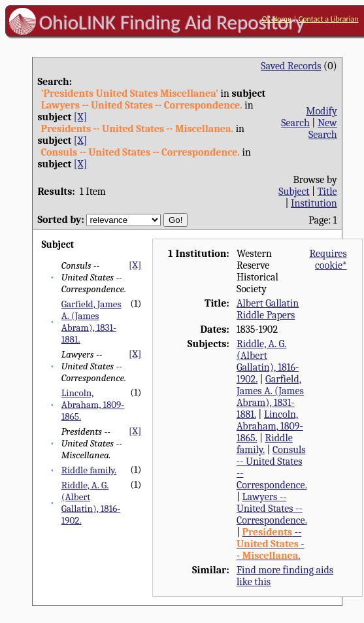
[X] (80, 117)
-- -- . (271, 544)
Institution (314, 203)
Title (327, 192)
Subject (294, 192)
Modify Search (309, 117)
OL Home (277, 19)
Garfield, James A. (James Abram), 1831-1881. (91, 322)
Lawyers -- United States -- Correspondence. (272, 509)
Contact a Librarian (329, 19)
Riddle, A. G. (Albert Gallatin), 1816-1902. (91, 503)
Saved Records (291, 66)
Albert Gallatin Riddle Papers (268, 309)
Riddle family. (89, 470)
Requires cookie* (328, 260)
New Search (323, 129)
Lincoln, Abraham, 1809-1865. (93, 405)
